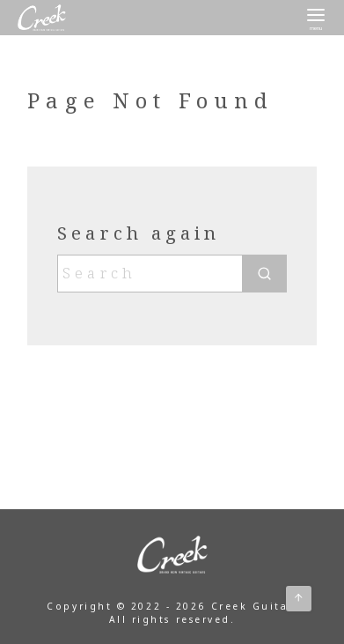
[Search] (172, 274)
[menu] (316, 18)
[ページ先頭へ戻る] (299, 599)
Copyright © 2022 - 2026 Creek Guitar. (172, 606)
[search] (264, 274)
